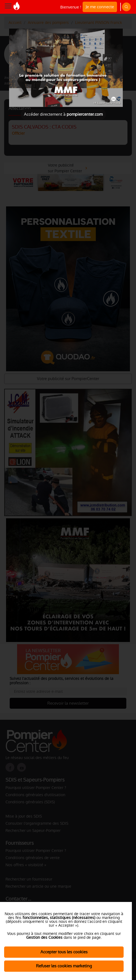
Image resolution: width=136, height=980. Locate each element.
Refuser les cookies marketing (64, 966)
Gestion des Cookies (44, 937)
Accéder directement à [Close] (63, 114)
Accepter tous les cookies (64, 952)
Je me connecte (100, 7)
